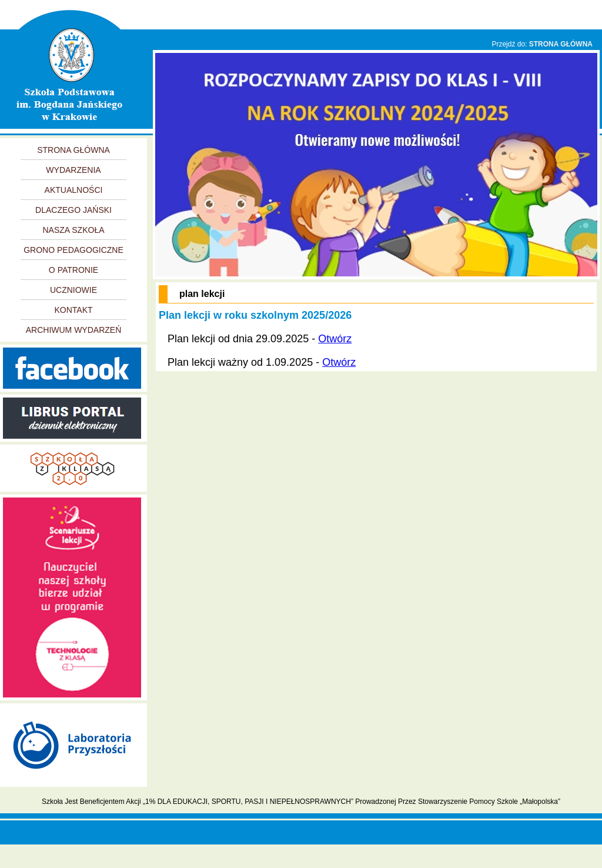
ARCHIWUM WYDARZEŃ (74, 330)
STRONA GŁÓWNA (561, 44)
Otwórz (335, 339)
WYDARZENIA (73, 170)
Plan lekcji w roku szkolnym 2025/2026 (255, 315)
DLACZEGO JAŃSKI (73, 210)
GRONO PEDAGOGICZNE (73, 250)
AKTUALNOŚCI (74, 190)
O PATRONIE (73, 270)
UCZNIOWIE (73, 290)
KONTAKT (73, 310)
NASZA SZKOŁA (73, 230)
